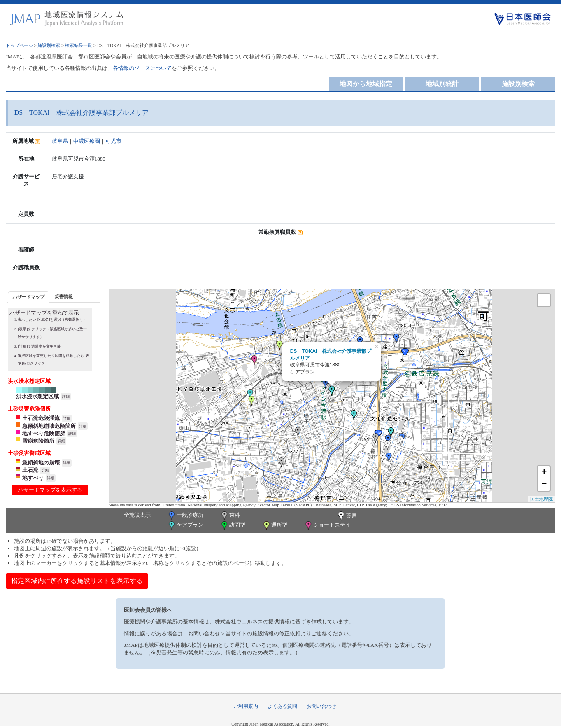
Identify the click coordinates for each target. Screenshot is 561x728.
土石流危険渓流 (41, 418)
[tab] (29, 297)
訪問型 (233, 526)
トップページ (19, 45)
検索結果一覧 (79, 45)
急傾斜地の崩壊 (41, 463)
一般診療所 (185, 516)
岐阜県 (60, 141)
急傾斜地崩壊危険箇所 (49, 426)
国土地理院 (541, 499)
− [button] (544, 485)
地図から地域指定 (366, 84)
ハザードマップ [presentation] (29, 297)
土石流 (30, 470)
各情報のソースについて (142, 68)
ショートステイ (327, 526)
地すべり (33, 478)
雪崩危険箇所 (38, 441)
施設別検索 (49, 45)
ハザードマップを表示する (50, 490)
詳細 (66, 397)
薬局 (347, 516)
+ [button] (544, 472)
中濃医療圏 (87, 141)
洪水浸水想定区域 (37, 396)
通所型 (275, 526)
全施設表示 (137, 515)
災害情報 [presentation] (64, 296)
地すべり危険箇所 (44, 433)
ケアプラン (185, 526)
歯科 (230, 516)
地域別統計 (442, 84)
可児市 (113, 141)
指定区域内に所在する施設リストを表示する (77, 581)
